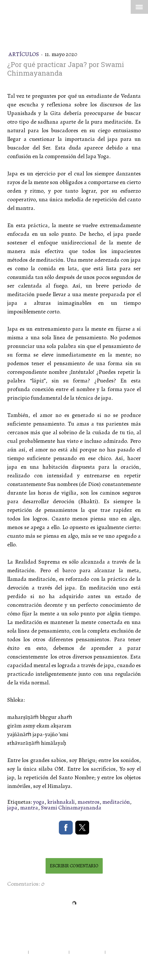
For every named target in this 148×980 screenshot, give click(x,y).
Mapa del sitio (119, 952)
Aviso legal (17, 952)
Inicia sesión (19, 965)
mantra (29, 808)
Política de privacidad (49, 952)
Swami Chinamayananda (71, 808)
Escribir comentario (74, 866)
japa (12, 808)
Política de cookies (87, 952)
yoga (39, 802)
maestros (89, 802)
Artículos (24, 54)
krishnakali (61, 802)
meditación (116, 802)
